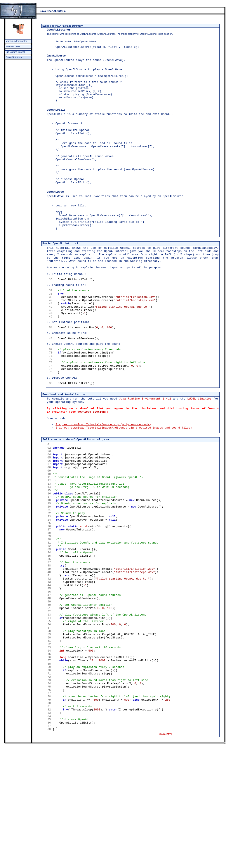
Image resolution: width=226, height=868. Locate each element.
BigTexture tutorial (15, 52)
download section (91, 474)
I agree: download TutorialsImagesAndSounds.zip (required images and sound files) (124, 492)
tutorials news (13, 46)
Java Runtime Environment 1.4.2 (145, 458)
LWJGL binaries (199, 458)
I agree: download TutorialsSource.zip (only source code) (103, 488)
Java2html (165, 857)
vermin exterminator (16, 41)
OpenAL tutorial (14, 57)
